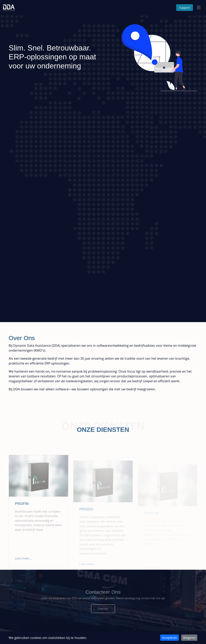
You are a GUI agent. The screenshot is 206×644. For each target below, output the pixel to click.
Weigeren (189, 638)
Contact (103, 607)
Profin (22, 512)
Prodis (86, 515)
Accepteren (170, 638)
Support (185, 8)
